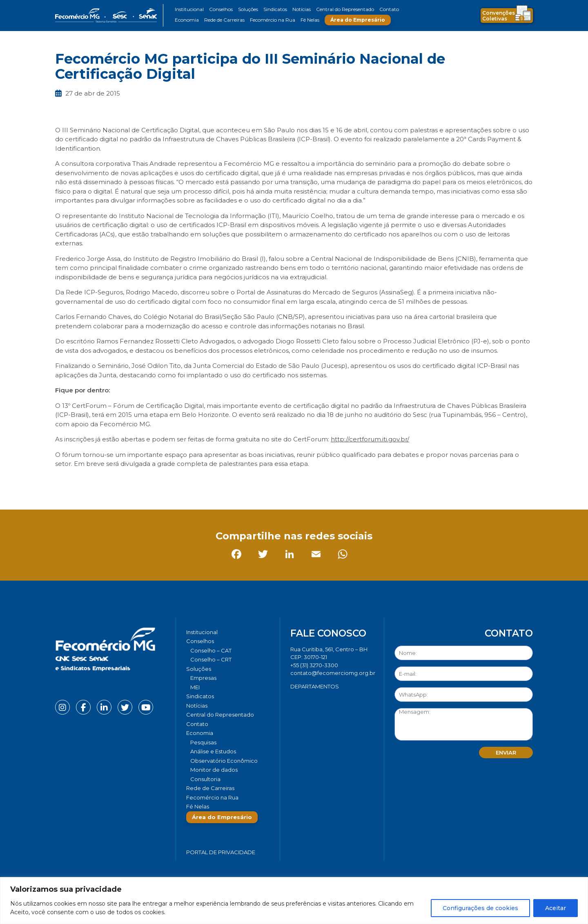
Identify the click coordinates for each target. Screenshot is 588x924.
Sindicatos (275, 9)
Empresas (203, 678)
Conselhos (221, 9)
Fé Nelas (310, 20)
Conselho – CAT (211, 650)
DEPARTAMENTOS (315, 686)
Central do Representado (345, 9)
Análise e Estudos (213, 751)
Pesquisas (203, 742)
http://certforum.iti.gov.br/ (370, 439)
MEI (195, 687)
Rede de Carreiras (224, 20)
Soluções (248, 9)
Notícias (302, 9)
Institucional (189, 9)
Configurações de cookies (480, 908)
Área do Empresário (358, 20)
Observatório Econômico (224, 761)
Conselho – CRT (211, 659)
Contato (389, 9)
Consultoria (205, 779)
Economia (187, 20)
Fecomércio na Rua (273, 20)
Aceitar (556, 908)
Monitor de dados (214, 770)
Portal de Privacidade (221, 852)
